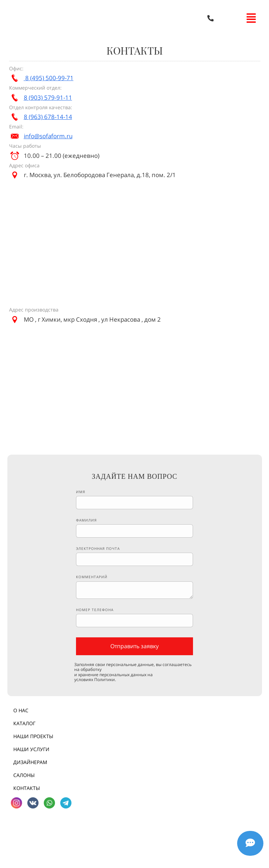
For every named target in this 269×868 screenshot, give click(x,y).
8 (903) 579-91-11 (48, 97)
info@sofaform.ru (48, 136)
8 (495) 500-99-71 (49, 78)
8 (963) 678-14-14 (48, 117)
